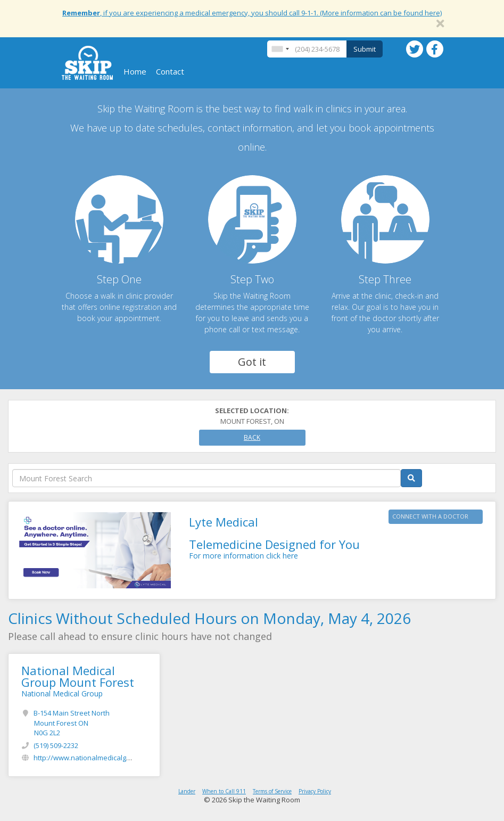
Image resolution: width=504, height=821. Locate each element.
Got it (252, 362)
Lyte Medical (224, 522)
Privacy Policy (315, 791)
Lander (187, 791)
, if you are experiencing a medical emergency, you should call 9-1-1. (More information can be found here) (252, 13)
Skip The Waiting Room (87, 63)
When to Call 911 (224, 791)
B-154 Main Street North (72, 723)
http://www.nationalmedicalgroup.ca (92, 758)
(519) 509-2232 (56, 745)
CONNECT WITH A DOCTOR (430, 516)
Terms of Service (272, 791)
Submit (365, 49)
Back (252, 437)
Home (135, 71)
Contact (170, 71)
